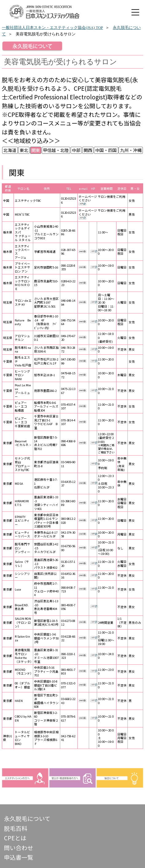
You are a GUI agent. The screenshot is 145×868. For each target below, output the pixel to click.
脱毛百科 (16, 828)
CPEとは (15, 838)
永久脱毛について (27, 818)
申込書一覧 (19, 857)
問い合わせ (19, 848)
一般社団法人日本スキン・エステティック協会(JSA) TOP (52, 28)
